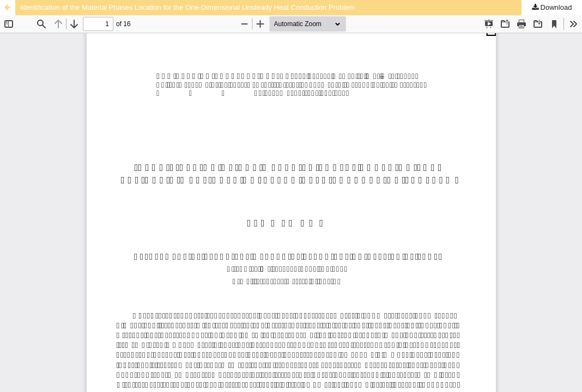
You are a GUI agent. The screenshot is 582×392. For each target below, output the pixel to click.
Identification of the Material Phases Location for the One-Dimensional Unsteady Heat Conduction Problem (187, 7)
